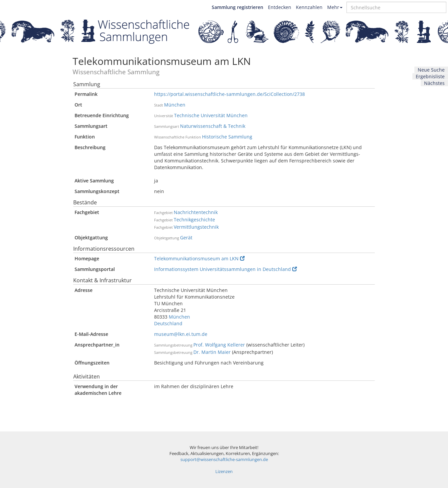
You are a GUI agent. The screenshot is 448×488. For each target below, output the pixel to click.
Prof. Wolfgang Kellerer (219, 345)
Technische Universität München (211, 115)
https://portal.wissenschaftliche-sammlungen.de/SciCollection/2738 (229, 94)
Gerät (186, 238)
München (175, 105)
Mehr (335, 7)
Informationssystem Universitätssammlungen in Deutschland (225, 269)
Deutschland (168, 323)
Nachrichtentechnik (196, 212)
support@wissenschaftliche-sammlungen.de (224, 460)
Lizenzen (224, 472)
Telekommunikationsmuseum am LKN (199, 258)
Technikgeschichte (194, 220)
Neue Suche (431, 70)
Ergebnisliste (430, 76)
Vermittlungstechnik (196, 227)
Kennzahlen (309, 7)
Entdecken (280, 7)
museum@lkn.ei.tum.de (181, 334)
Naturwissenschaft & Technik (213, 126)
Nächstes (434, 83)
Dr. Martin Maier (212, 352)
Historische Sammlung (227, 137)
